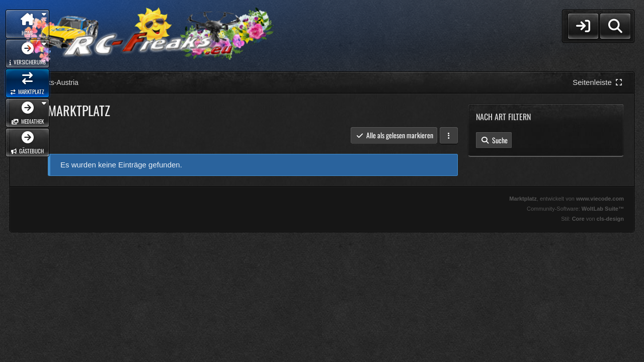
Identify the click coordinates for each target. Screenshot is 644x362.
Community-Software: (575, 209)
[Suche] (615, 26)
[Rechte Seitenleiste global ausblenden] (598, 82)
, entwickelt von (567, 199)
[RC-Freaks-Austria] (149, 36)
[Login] (583, 26)
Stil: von (592, 219)
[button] (449, 135)
